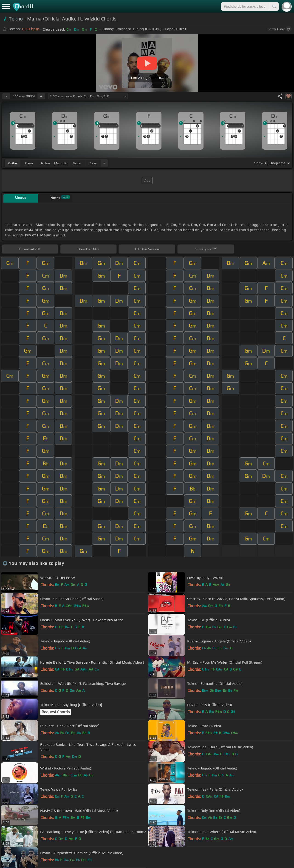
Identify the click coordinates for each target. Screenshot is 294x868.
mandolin (61, 163)
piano (29, 163)
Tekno (16, 19)
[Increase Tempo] (41, 96)
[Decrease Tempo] (6, 96)
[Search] (274, 6)
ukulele (45, 163)
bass (93, 163)
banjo (77, 163)
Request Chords (56, 712)
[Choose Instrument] (104, 163)
